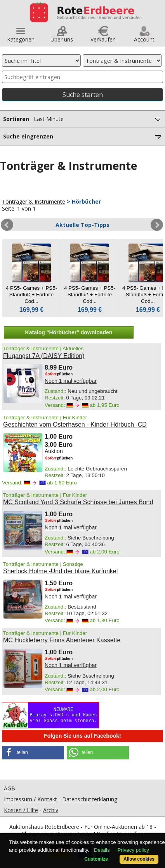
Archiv (51, 810)
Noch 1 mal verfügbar (71, 381)
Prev (7, 225)
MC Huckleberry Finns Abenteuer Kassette (62, 640)
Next (157, 225)
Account (144, 37)
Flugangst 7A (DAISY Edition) (44, 356)
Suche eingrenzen (83, 136)
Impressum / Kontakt (30, 799)
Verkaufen (103, 37)
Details (102, 850)
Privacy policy (133, 850)
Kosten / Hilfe (21, 810)
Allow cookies (139, 859)
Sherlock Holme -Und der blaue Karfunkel (60, 571)
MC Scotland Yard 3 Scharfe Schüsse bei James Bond (78, 502)
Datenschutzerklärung (90, 799)
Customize (96, 859)
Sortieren (83, 119)
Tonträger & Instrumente (34, 201)
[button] (33, 753)
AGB (10, 788)
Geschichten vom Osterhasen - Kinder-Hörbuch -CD (75, 424)
